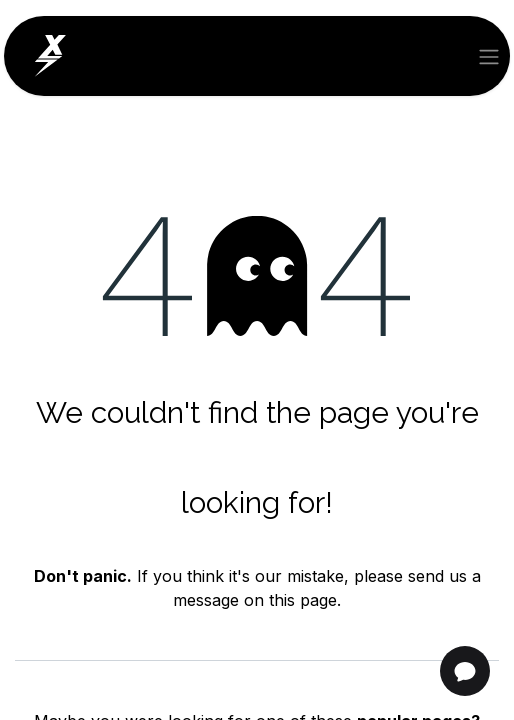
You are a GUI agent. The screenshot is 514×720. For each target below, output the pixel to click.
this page (303, 600)
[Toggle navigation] (489, 56)
